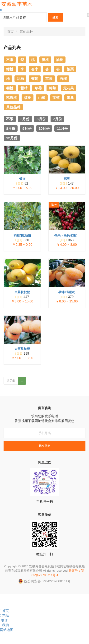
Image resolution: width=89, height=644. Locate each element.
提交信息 (45, 446)
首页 (10, 32)
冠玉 (67, 179)
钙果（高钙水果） (67, 235)
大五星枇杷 (22, 349)
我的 (4, 625)
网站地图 (7, 630)
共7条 (11, 381)
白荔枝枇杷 (22, 292)
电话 (4, 620)
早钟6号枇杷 (67, 292)
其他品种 (26, 32)
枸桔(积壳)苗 (22, 235)
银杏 (22, 179)
